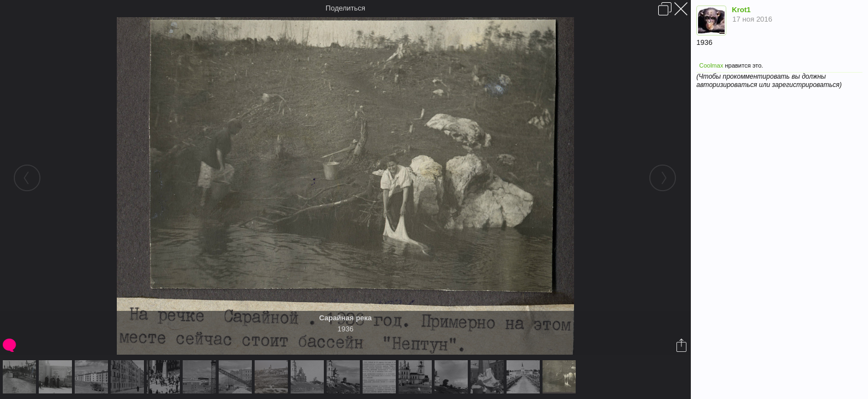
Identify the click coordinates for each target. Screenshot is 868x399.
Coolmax (711, 65)
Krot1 (741, 10)
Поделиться (345, 8)
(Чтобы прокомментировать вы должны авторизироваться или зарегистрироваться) (769, 81)
